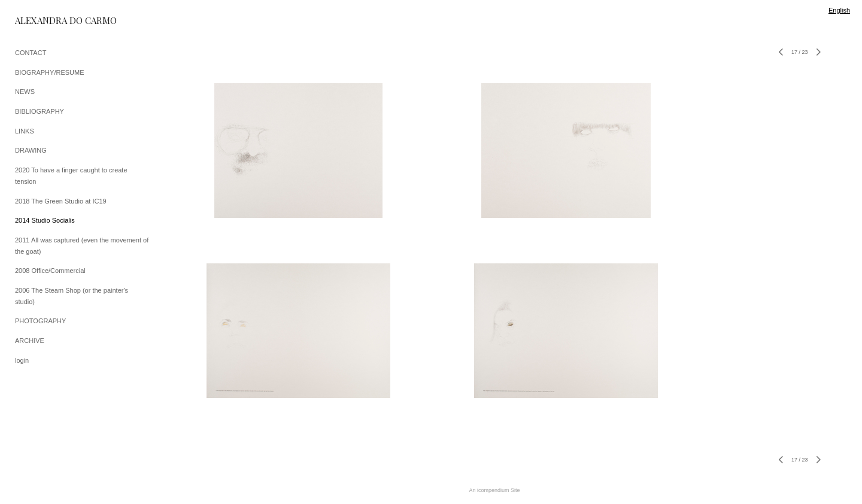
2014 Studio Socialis (45, 220)
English (839, 10)
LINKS (25, 131)
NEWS (25, 92)
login (22, 360)
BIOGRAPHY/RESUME (50, 72)
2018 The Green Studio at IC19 (61, 201)
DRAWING (31, 150)
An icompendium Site (494, 490)
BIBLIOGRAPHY (40, 111)
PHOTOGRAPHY (40, 321)
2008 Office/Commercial (50, 271)
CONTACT (31, 53)
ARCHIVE (30, 341)
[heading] (45, 21)
